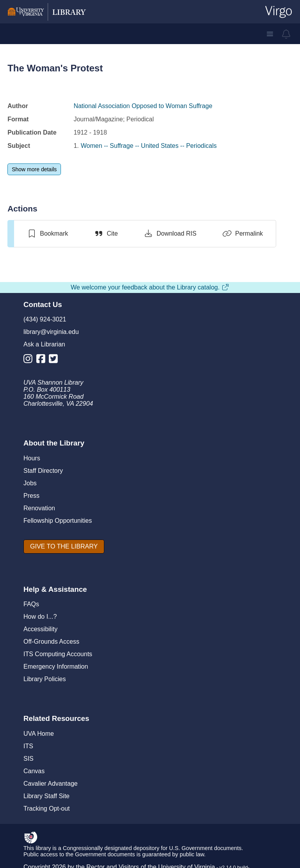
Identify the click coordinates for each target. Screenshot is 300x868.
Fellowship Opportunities (58, 521)
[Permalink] (243, 234)
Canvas (34, 771)
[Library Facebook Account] (43, 360)
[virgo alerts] (286, 34)
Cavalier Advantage (51, 784)
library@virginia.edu (51, 332)
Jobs (30, 483)
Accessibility (40, 629)
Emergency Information (56, 667)
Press (31, 496)
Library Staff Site (46, 796)
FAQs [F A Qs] (31, 604)
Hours (32, 458)
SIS (29, 759)
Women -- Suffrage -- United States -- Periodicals (149, 146)
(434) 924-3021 (45, 319)
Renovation (39, 508)
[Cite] (106, 234)
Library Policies (45, 679)
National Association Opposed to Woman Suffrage (143, 106)
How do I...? (40, 617)
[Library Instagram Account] (30, 360)
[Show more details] (34, 169)
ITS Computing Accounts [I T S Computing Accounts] (58, 654)
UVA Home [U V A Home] (39, 734)
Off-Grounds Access (51, 642)
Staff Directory (43, 471)
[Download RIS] (170, 234)
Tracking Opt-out (47, 809)
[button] (270, 34)
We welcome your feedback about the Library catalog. (150, 287)
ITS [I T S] (28, 746)
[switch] (47, 234)
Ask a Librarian (44, 344)
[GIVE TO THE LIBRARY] (64, 547)
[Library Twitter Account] (55, 360)
